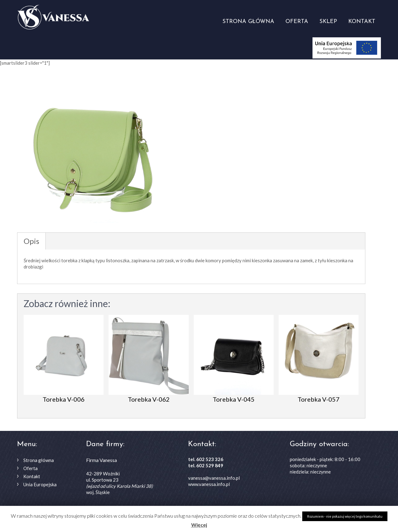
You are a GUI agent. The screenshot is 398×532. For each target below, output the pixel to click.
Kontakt (362, 22)
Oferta (297, 22)
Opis (31, 241)
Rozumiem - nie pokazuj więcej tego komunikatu (345, 516)
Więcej (199, 525)
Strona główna (248, 22)
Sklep (328, 22)
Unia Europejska (40, 484)
